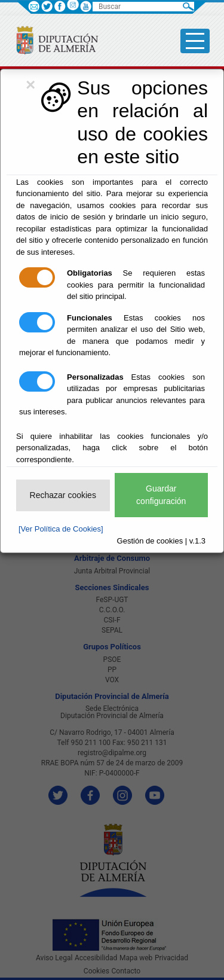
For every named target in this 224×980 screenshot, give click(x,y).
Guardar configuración (161, 495)
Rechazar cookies (63, 495)
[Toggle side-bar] (195, 41)
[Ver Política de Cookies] (61, 529)
